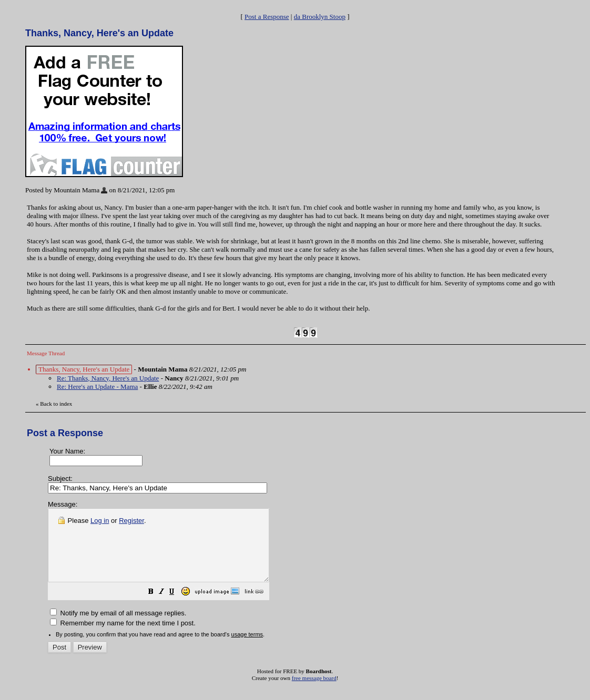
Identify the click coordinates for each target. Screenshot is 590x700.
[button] (177, 607)
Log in (100, 521)
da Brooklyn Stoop (320, 17)
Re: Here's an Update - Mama (97, 387)
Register (131, 521)
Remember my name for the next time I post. (123, 637)
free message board (314, 692)
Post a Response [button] (267, 17)
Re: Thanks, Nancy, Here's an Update (108, 378)
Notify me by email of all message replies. (118, 627)
